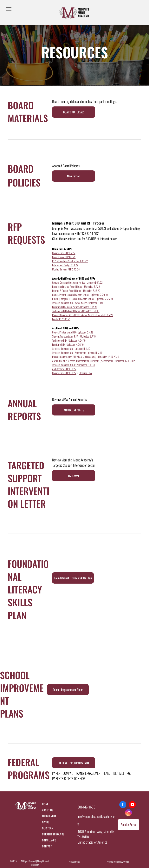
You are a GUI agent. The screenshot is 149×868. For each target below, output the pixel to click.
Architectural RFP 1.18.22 (64, 369)
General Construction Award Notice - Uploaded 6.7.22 (77, 282)
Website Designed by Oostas (118, 862)
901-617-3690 (86, 807)
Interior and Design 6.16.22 (65, 265)
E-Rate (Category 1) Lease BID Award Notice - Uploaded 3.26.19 (82, 299)
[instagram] (128, 813)
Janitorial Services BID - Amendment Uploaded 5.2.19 (77, 353)
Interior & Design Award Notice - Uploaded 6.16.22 (76, 291)
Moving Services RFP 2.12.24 (66, 269)
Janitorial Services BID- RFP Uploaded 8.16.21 (74, 365)
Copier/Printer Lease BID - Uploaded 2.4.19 (73, 332)
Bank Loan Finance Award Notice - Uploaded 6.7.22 (76, 286)
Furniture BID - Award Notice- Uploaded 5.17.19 (74, 307)
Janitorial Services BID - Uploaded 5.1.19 (71, 348)
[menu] (9, 9)
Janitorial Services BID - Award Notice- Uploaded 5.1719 (78, 303)
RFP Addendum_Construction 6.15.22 (70, 261)
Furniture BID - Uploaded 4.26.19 (68, 344)
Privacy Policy (74, 862)
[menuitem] (58, 804)
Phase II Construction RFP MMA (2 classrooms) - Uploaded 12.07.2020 (86, 357)
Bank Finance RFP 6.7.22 (64, 257)
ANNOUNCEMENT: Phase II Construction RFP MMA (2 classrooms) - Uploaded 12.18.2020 (94, 361)
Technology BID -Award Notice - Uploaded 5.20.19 (76, 311)
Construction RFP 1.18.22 (64, 373)
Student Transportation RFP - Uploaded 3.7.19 (74, 336)
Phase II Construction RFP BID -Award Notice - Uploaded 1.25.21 (82, 315)
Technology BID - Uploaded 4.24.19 (69, 340)
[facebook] (123, 805)
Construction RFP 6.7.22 (64, 253)
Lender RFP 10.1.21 (61, 319)
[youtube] (132, 805)
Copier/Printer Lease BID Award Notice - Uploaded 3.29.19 (80, 295)
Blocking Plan (85, 373)
